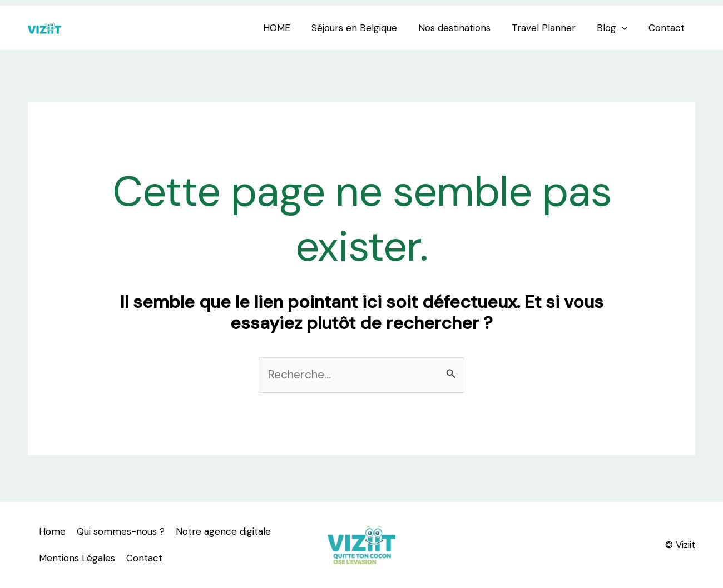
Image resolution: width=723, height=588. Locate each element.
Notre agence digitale (223, 531)
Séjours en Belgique (364, 28)
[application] (625, 28)
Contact (668, 28)
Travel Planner (549, 28)
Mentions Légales (77, 558)
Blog (615, 28)
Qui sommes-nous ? (121, 531)
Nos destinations (462, 28)
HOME (289, 28)
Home (52, 531)
